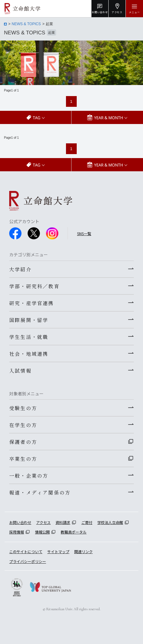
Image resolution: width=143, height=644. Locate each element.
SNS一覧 (84, 233)
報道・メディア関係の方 (40, 492)
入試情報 (20, 370)
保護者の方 (23, 442)
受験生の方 (23, 408)
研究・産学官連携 (32, 303)
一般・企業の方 (29, 475)
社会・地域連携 (29, 354)
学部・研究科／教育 (34, 286)
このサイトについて (26, 551)
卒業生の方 (23, 459)
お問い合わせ (20, 522)
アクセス (43, 522)
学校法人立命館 (110, 522)
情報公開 (42, 532)
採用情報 (17, 532)
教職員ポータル (74, 532)
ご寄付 (87, 522)
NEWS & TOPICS (26, 24)
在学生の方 (23, 425)
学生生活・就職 (29, 337)
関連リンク (83, 551)
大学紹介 (20, 269)
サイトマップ (58, 551)
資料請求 (63, 522)
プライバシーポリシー (28, 561)
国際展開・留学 (29, 320)
